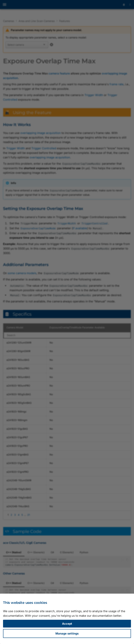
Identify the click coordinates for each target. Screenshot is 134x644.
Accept (67, 624)
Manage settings (67, 633)
